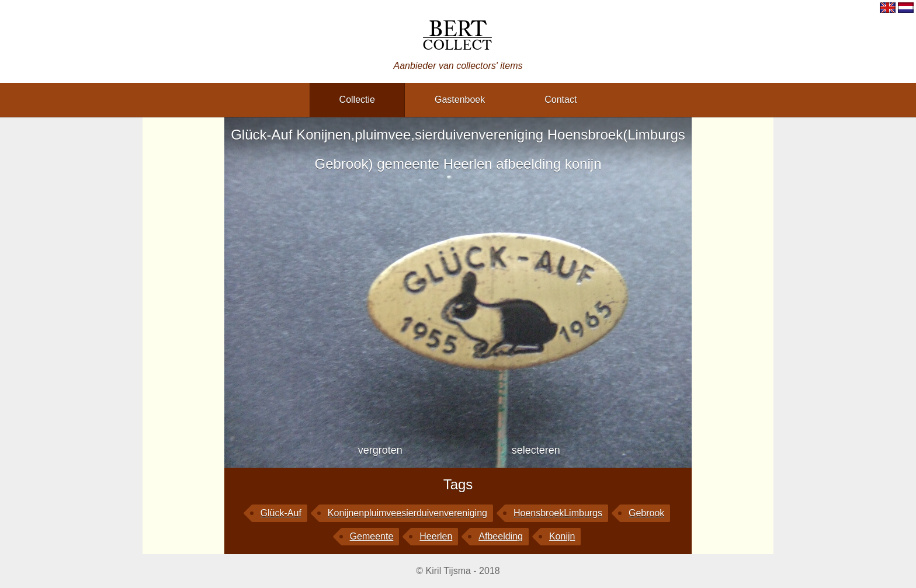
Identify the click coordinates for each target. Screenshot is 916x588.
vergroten (380, 450)
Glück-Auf (281, 513)
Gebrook (646, 513)
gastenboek (460, 100)
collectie (357, 100)
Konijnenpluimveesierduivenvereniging (407, 513)
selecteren (536, 450)
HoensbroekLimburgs (558, 513)
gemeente (372, 536)
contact (561, 100)
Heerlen (436, 536)
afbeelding (501, 536)
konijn (562, 536)
